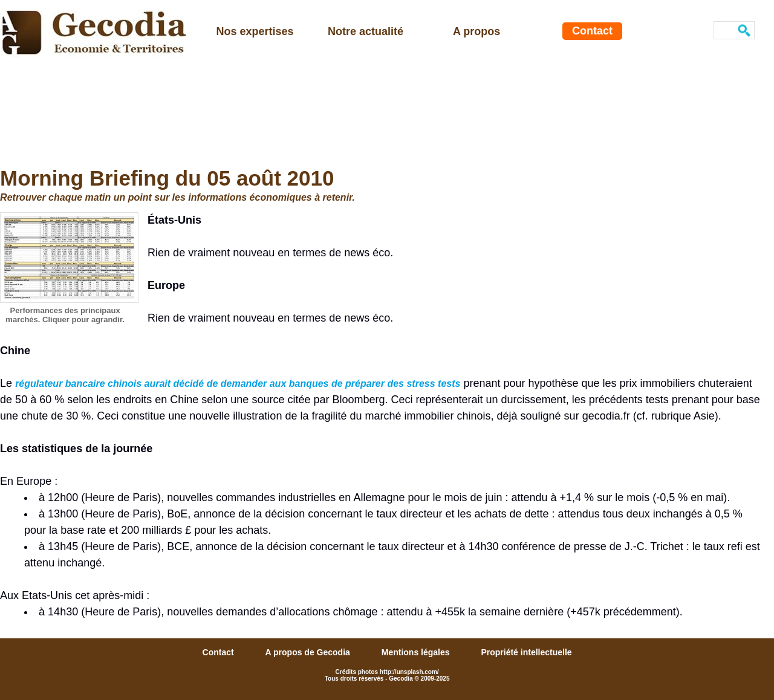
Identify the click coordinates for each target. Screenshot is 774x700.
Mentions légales (417, 652)
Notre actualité (366, 31)
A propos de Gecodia (309, 652)
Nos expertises (255, 31)
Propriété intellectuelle (526, 652)
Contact (592, 31)
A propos (476, 31)
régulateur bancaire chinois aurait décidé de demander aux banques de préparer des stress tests (238, 384)
